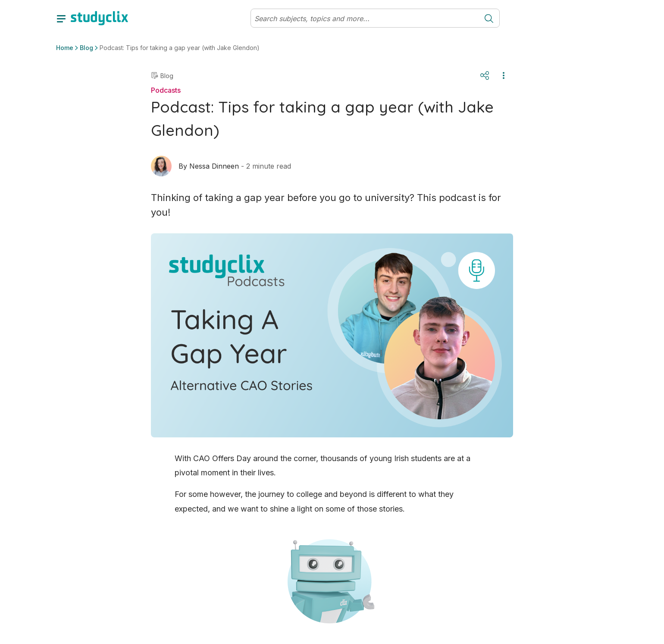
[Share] (485, 75)
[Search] (365, 19)
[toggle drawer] (61, 18)
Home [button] (65, 48)
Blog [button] (86, 48)
